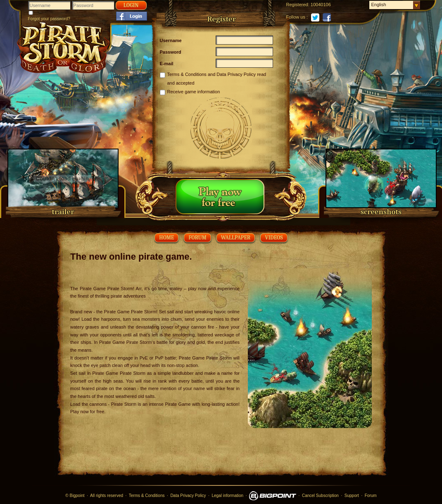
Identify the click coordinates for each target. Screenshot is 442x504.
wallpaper (236, 238)
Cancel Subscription (320, 496)
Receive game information (194, 92)
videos (274, 238)
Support (352, 496)
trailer (63, 212)
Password (171, 52)
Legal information (227, 496)
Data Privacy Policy (236, 74)
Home (166, 238)
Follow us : (297, 17)
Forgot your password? (49, 19)
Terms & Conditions (187, 74)
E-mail (167, 64)
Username (171, 40)
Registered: (298, 5)
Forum (197, 238)
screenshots (381, 212)
